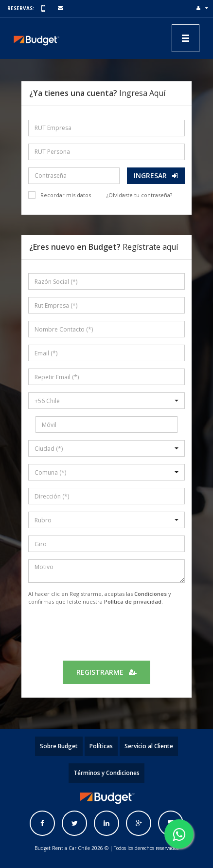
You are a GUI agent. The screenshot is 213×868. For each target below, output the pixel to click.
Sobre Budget (59, 746)
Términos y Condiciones (106, 773)
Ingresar (156, 175)
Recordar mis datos (66, 195)
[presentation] (106, 632)
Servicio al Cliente (149, 746)
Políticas (101, 746)
